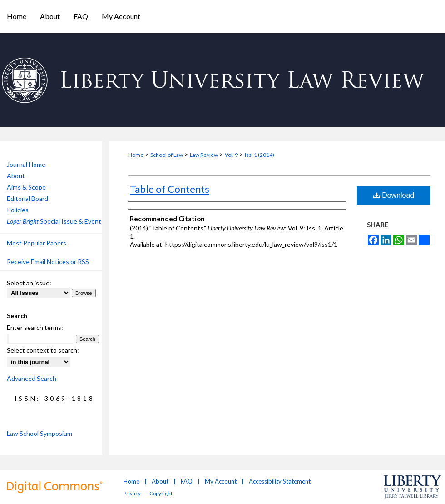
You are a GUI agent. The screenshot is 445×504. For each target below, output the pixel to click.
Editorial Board (27, 198)
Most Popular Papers (37, 243)
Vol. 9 (231, 155)
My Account (221, 481)
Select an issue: (29, 283)
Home (136, 155)
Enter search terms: (35, 327)
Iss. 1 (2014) (260, 155)
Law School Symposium (40, 433)
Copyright (161, 493)
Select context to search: (43, 350)
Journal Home (26, 164)
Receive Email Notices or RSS (48, 262)
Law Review (204, 155)
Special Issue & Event (54, 221)
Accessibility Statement (280, 481)
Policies (18, 210)
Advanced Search (32, 378)
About (16, 176)
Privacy (132, 493)
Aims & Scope (26, 187)
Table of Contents (170, 189)
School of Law (167, 155)
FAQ (187, 481)
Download (394, 195)
